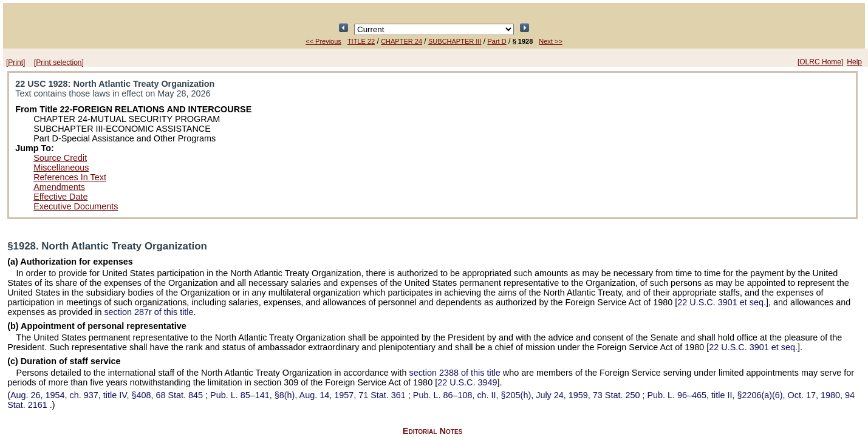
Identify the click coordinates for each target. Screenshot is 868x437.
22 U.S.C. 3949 (467, 382)
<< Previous (323, 41)
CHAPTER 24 (402, 41)
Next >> (551, 41)
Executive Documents (76, 206)
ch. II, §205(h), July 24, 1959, (528, 395)
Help (854, 62)
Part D (497, 41)
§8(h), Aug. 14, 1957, (309, 395)
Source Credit (60, 158)
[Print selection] (59, 63)
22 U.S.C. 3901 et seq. (722, 302)
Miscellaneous (61, 168)
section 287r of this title (149, 312)
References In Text (70, 177)
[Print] (15, 63)
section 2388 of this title (454, 373)
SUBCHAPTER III (455, 41)
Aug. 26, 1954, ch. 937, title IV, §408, (108, 395)
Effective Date (60, 197)
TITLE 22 (361, 41)
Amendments (59, 187)
